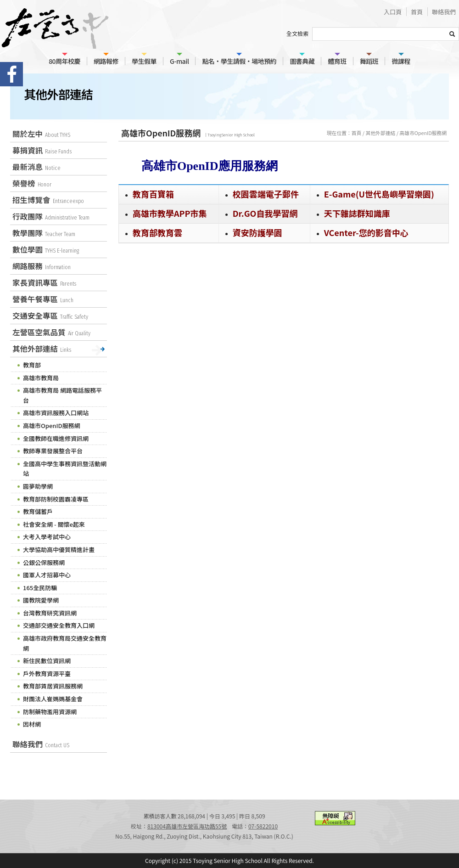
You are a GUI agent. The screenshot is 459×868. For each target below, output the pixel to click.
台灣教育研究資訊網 (50, 613)
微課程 (401, 61)
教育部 (32, 365)
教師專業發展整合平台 (53, 451)
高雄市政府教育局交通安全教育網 (65, 643)
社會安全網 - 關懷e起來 (54, 524)
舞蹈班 (369, 61)
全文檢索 (297, 33)
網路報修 (106, 61)
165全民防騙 (40, 588)
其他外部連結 (380, 133)
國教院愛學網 (41, 600)
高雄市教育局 (41, 378)
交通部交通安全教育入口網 (59, 625)
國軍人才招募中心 (47, 575)
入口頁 (393, 12)
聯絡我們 (444, 12)
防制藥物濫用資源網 (50, 712)
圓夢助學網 (38, 486)
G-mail (179, 61)
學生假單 (144, 61)
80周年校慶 (64, 61)
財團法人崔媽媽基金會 (53, 699)
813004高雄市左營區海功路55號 (187, 826)
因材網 (32, 724)
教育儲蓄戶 (38, 511)
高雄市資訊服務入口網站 (56, 413)
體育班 (337, 61)
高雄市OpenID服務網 (423, 133)
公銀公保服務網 (44, 562)
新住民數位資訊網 (47, 661)
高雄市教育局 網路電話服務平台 (62, 395)
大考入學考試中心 (47, 537)
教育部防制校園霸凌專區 (56, 499)
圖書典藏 (302, 61)
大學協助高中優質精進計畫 (59, 550)
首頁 (417, 12)
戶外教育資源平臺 (47, 674)
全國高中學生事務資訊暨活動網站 (65, 469)
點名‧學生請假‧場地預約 (239, 61)
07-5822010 (263, 826)
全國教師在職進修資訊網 (56, 438)
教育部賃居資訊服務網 (53, 686)
